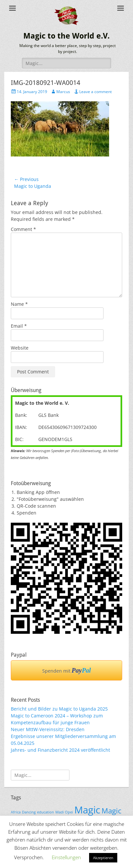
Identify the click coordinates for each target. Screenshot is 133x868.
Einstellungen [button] (66, 857)
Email (19, 326)
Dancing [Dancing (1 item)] (29, 812)
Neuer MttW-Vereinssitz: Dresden (48, 729)
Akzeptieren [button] (103, 858)
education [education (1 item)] (46, 812)
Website (20, 348)
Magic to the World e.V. (66, 36)
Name (19, 304)
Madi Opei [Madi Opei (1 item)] (64, 812)
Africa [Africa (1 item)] (16, 812)
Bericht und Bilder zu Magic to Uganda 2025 (59, 709)
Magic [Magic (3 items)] (87, 810)
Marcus (63, 92)
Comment (23, 229)
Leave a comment (95, 92)
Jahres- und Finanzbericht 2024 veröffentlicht (60, 750)
